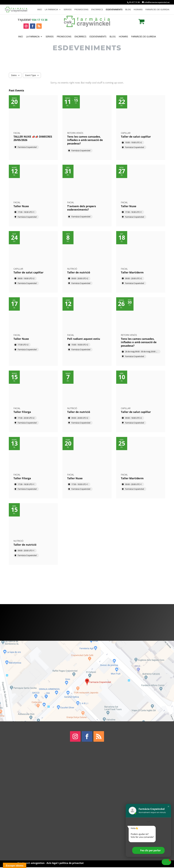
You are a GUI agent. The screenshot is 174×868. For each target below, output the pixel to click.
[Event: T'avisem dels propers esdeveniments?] (87, 196)
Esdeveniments (114, 10)
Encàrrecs (97, 10)
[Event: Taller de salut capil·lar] (141, 128)
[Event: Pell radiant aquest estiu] (87, 332)
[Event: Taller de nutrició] (87, 262)
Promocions (81, 10)
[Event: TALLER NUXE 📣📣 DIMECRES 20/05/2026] (33, 128)
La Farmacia (51, 10)
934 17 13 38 (40, 20)
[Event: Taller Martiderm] (141, 262)
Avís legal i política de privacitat (65, 863)
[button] (168, 806)
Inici (40, 10)
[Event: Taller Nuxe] (33, 196)
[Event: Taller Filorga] (33, 401)
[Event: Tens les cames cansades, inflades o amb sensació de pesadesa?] (87, 128)
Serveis (68, 10)
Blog (128, 10)
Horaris (138, 10)
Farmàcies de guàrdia (157, 10)
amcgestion (38, 863)
